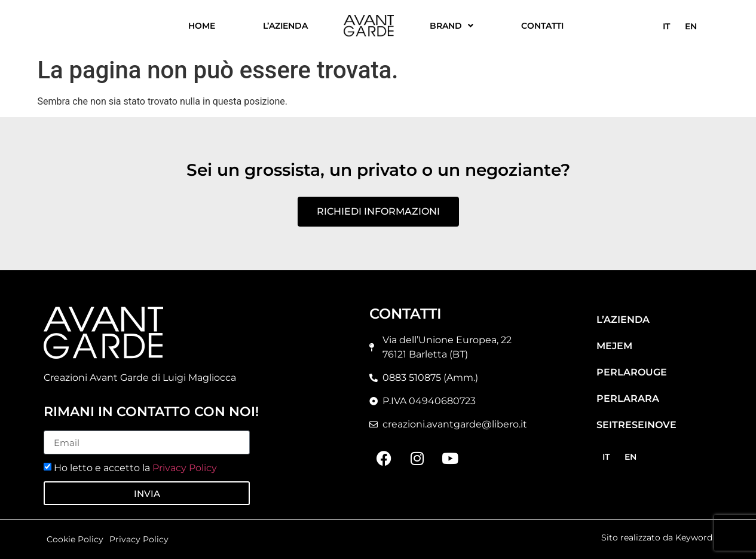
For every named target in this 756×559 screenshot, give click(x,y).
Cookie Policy (75, 539)
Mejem (614, 346)
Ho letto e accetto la (135, 468)
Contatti (542, 26)
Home (202, 26)
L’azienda (285, 26)
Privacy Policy (185, 468)
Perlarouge (632, 372)
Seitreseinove (636, 425)
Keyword (694, 537)
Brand (452, 26)
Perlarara (628, 398)
